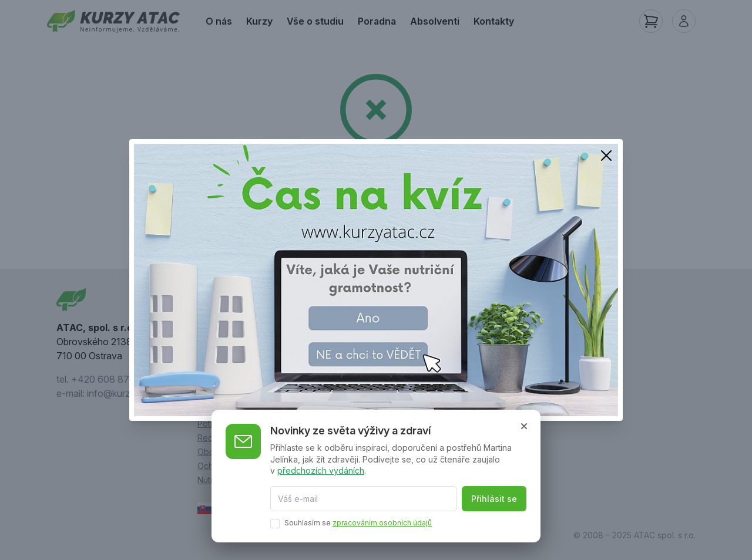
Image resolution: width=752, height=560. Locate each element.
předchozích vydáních (321, 470)
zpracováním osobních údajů (382, 523)
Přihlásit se (494, 499)
